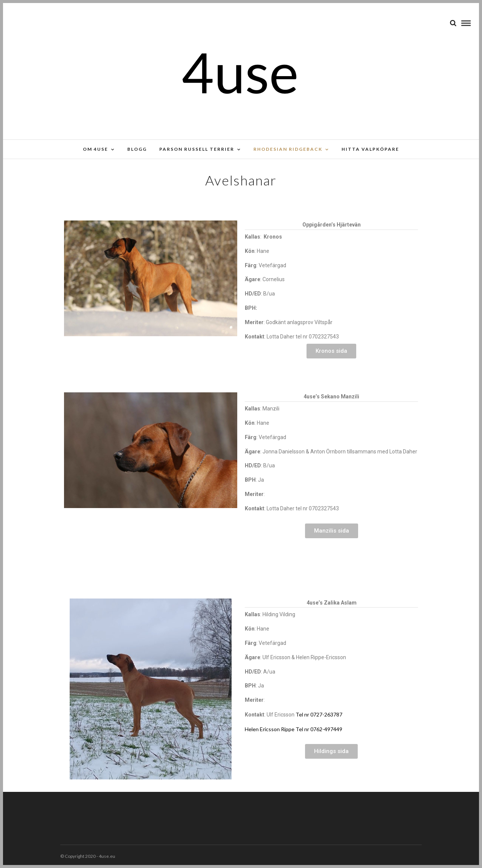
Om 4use (95, 149)
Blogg (137, 149)
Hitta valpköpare (370, 149)
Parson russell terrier (197, 149)
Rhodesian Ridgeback (288, 149)
